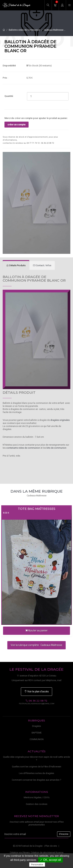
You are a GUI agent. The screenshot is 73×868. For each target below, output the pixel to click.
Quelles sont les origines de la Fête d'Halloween (37, 767)
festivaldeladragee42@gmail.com (37, 704)
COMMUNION (37, 739)
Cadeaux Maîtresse (54, 30)
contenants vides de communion (23, 448)
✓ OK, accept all (50, 860)
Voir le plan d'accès (36, 691)
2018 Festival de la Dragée (28, 846)
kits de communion (56, 448)
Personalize (37, 865)
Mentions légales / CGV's (37, 797)
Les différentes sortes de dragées (36, 773)
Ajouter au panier (36, 631)
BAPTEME (37, 733)
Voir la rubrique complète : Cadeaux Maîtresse (36, 645)
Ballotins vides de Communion (24, 30)
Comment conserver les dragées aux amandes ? (36, 780)
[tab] (16, 265)
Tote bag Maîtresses (37, 509)
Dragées (36, 726)
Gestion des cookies (37, 804)
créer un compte (17, 125)
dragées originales (60, 420)
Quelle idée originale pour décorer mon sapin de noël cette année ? (36, 758)
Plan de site (51, 846)
